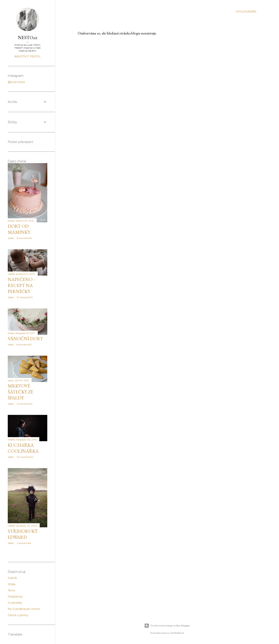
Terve (11, 590)
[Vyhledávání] (246, 12)
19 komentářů (24, 238)
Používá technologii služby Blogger (167, 626)
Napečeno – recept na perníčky (22, 285)
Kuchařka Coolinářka (23, 448)
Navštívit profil (28, 57)
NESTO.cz (28, 37)
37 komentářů (25, 297)
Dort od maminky (19, 229)
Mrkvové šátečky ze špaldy (21, 392)
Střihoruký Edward (23, 534)
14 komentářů (25, 404)
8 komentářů (24, 345)
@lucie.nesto (16, 82)
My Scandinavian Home (24, 609)
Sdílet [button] (11, 238)
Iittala (12, 584)
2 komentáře (24, 543)
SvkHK (12, 578)
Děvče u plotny (18, 615)
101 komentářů (25, 457)
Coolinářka (15, 603)
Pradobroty (15, 597)
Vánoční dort (25, 339)
